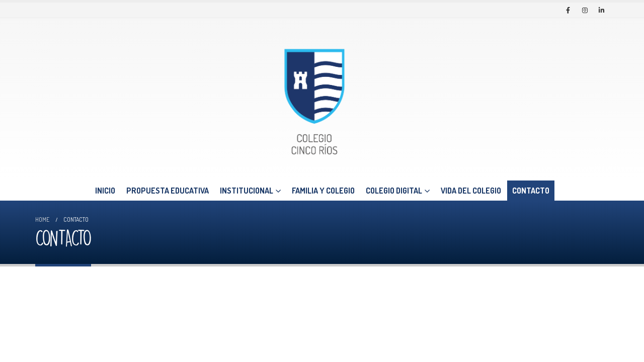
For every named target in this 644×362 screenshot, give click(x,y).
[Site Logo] (314, 99)
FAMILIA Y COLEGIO (323, 191)
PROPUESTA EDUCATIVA (168, 191)
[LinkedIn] (601, 10)
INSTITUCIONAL (247, 191)
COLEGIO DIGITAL (394, 191)
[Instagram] (585, 10)
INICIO (105, 191)
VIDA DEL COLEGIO (471, 191)
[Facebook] (568, 10)
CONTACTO (531, 191)
